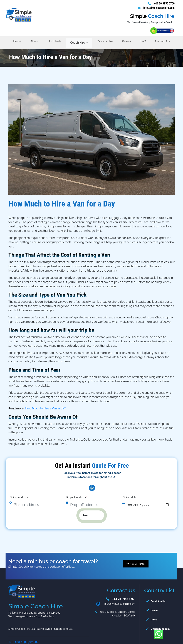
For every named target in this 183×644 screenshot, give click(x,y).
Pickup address (19, 497)
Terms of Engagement (23, 642)
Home (17, 41)
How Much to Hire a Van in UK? (45, 408)
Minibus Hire (105, 41)
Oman (154, 610)
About (34, 41)
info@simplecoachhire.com (159, 8)
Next (89, 515)
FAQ (143, 41)
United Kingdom (160, 629)
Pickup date (130, 497)
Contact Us (162, 41)
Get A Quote (138, 564)
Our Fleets (55, 41)
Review (127, 41)
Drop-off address (76, 497)
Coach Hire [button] (78, 43)
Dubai (154, 620)
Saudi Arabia (158, 601)
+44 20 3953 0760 (164, 3)
